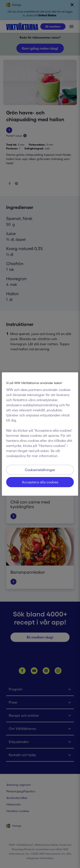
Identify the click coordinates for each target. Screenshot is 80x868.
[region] (40, 434)
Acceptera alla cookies (40, 482)
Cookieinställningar (40, 470)
